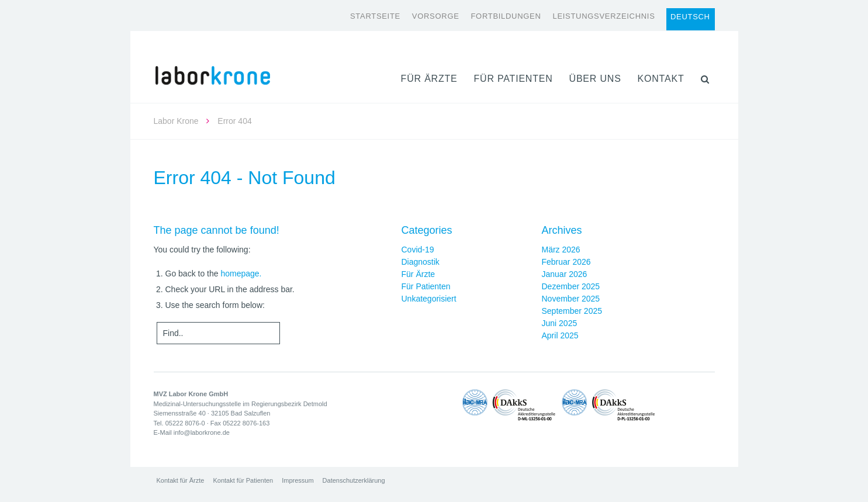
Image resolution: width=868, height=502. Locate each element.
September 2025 (572, 311)
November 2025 (571, 299)
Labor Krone (176, 121)
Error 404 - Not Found (245, 178)
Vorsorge (436, 16)
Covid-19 (418, 250)
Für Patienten (513, 79)
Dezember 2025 (571, 286)
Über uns (595, 79)
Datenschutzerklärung (354, 480)
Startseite (375, 16)
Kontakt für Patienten (243, 480)
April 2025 (560, 335)
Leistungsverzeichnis (604, 16)
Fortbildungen (506, 16)
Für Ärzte (429, 79)
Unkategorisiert (429, 299)
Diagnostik (421, 262)
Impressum (298, 480)
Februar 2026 (566, 262)
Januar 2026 (565, 274)
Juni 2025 (560, 323)
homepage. (241, 273)
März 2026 (561, 250)
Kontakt (661, 79)
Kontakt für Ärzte (181, 480)
